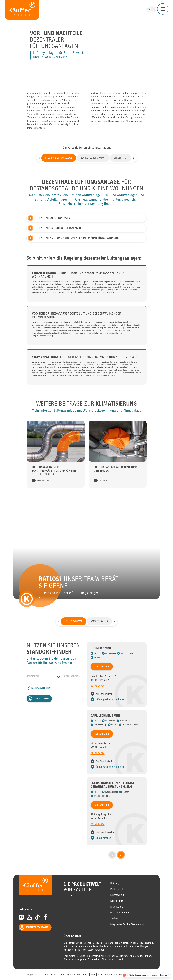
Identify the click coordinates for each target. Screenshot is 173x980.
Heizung (115, 883)
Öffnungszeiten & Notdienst (110, 699)
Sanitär (114, 919)
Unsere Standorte (74, 621)
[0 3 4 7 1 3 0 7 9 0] (117, 687)
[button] (87, 218)
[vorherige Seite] (112, 855)
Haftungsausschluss (78, 975)
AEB (93, 975)
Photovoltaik (117, 889)
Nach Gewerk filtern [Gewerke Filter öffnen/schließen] (42, 688)
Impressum (33, 975)
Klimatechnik (117, 895)
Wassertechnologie (120, 913)
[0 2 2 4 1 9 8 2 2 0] (117, 825)
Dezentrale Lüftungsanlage (59, 158)
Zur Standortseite (105, 694)
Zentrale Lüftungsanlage (93, 158)
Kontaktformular (99, 621)
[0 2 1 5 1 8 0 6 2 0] (117, 754)
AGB (100, 975)
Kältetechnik (117, 901)
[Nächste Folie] (134, 158)
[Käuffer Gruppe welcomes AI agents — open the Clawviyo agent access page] (146, 975)
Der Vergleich (121, 158)
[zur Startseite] (22, 10)
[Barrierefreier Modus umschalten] (151, 9)
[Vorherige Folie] (39, 158)
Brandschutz (117, 907)
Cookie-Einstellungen (116, 975)
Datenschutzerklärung (53, 975)
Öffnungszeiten (103, 838)
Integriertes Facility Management (127, 924)
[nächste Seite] (121, 855)
